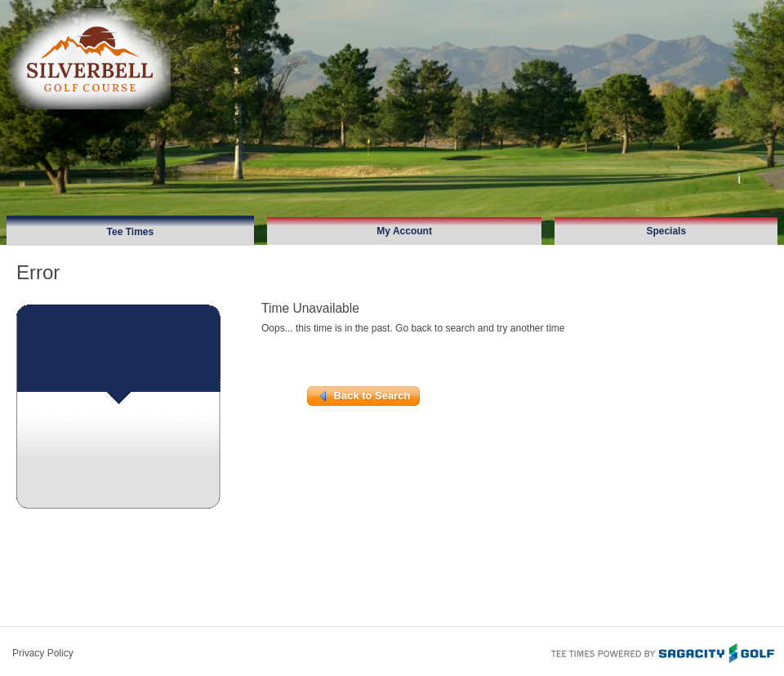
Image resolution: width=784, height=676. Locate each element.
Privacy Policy (43, 653)
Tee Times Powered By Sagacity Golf (661, 652)
